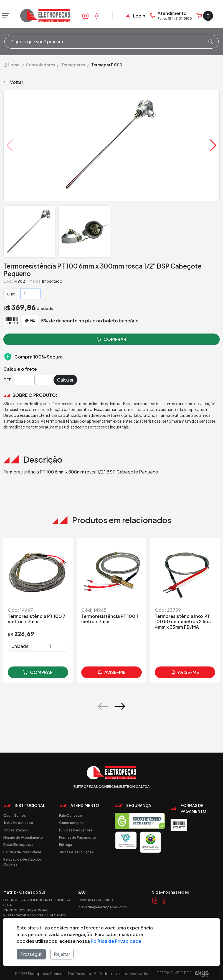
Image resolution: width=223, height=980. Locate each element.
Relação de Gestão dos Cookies (23, 862)
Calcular (65, 380)
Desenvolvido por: (183, 975)
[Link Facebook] (97, 16)
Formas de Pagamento (78, 837)
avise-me (112, 672)
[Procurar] (211, 42)
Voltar (13, 82)
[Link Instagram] (85, 16)
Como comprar (71, 823)
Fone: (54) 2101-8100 (95, 900)
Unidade (20, 646)
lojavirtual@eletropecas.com (102, 907)
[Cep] (24, 380)
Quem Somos (15, 815)
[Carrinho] (205, 16)
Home (11, 65)
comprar (38, 672)
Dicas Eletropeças (18, 844)
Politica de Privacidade (22, 852)
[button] (213, 146)
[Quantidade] (31, 294)
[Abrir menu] (4, 16)
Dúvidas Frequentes (76, 830)
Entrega (66, 844)
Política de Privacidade (116, 941)
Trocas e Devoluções (76, 852)
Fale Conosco (71, 815)
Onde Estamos (16, 830)
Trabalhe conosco (18, 823)
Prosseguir (31, 954)
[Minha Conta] (135, 16)
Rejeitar (62, 954)
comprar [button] (111, 339)
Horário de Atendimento (23, 837)
